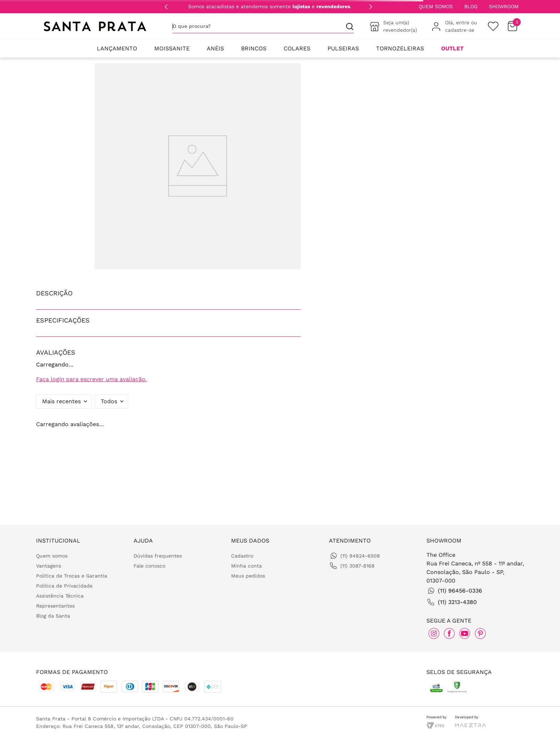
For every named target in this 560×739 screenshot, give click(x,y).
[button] (168, 293)
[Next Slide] (371, 7)
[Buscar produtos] (347, 26)
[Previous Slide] (166, 7)
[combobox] (263, 26)
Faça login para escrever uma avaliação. (91, 379)
